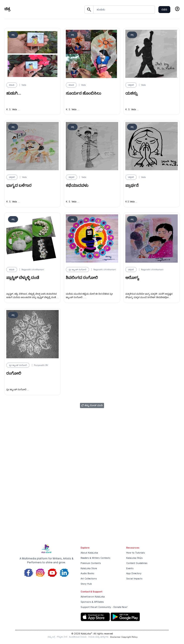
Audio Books (87, 573)
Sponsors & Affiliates (92, 602)
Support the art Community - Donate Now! (104, 607)
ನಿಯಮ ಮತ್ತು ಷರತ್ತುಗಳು (98, 637)
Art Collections (89, 579)
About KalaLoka (89, 553)
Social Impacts (134, 579)
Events (130, 568)
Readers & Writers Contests (95, 558)
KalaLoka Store (89, 568)
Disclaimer (115, 637)
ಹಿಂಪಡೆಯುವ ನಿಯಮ (78, 637)
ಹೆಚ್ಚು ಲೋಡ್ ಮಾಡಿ (92, 405)
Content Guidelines (137, 563)
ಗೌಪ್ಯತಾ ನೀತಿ (62, 637)
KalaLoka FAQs (134, 558)
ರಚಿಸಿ (164, 9)
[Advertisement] (92, 509)
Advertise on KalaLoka (93, 597)
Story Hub (86, 584)
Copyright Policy (129, 637)
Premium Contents (91, 563)
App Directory (134, 573)
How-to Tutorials (136, 553)
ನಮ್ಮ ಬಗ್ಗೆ (51, 637)
